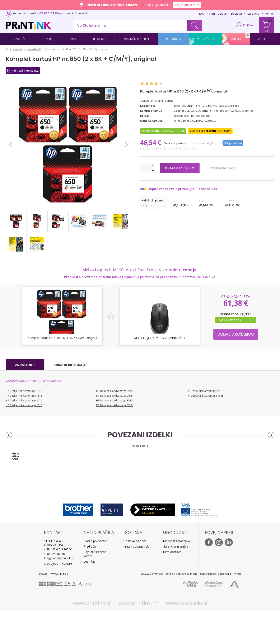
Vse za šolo (206, 39)
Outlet (236, 39)
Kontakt (269, 14)
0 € (267, 31)
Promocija (173, 39)
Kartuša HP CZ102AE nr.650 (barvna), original (106, 488)
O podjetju (51, 596)
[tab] (25, 365)
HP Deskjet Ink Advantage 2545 (114, 391)
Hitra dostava (172, 584)
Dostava (236, 14)
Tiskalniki (99, 39)
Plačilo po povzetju (96, 574)
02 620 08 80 (49, 13)
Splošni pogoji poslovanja (216, 606)
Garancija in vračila (176, 579)
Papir (73, 39)
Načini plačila (218, 14)
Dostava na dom (135, 574)
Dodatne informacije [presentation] (70, 365)
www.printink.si (92, 635)
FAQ (202, 14)
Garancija (253, 14)
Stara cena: (199, 143)
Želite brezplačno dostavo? (210, 131)
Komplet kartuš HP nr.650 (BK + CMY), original (174, 488)
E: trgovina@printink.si (59, 591)
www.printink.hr (138, 635)
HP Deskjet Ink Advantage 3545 (114, 405)
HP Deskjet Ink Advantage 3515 (114, 400)
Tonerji (47, 39)
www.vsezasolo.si (187, 635)
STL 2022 (146, 606)
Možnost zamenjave (177, 574)
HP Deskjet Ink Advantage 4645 (205, 396)
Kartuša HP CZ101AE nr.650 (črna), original (39, 486)
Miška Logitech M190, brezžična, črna (160, 338)
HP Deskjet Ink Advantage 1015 (24, 391)
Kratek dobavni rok (136, 579)
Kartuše (20, 39)
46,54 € (151, 142)
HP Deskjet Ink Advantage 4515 (205, 391)
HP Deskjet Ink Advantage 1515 (24, 396)
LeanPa (89, 594)
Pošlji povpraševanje (227, 168)
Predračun (90, 579)
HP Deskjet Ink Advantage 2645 (114, 396)
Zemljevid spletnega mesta (181, 606)
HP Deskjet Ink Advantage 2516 (24, 405)
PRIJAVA (248, 25)
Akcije (262, 39)
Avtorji (237, 606)
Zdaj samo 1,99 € (187, 5)
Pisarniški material (136, 39)
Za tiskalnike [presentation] (25, 365)
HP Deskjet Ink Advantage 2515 (24, 400)
